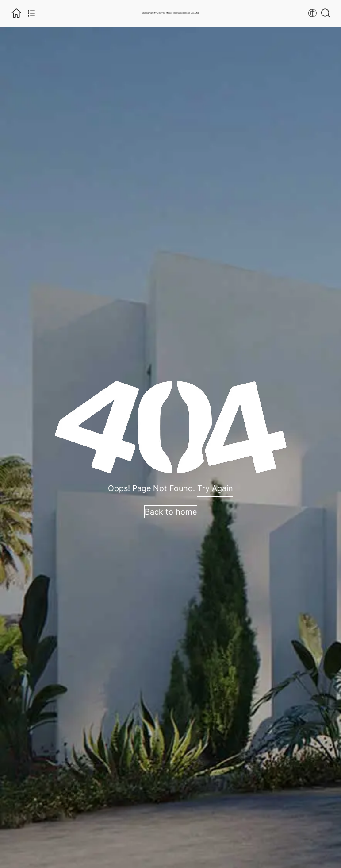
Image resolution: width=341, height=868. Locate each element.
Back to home (171, 512)
